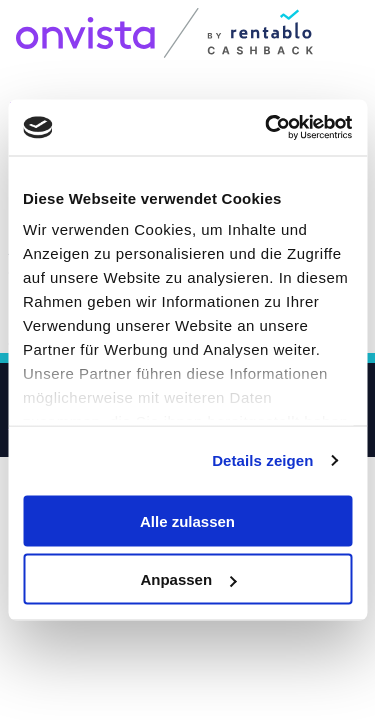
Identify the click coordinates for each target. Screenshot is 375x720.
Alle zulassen (187, 520)
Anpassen (188, 579)
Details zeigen (262, 460)
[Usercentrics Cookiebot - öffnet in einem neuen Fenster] (267, 128)
